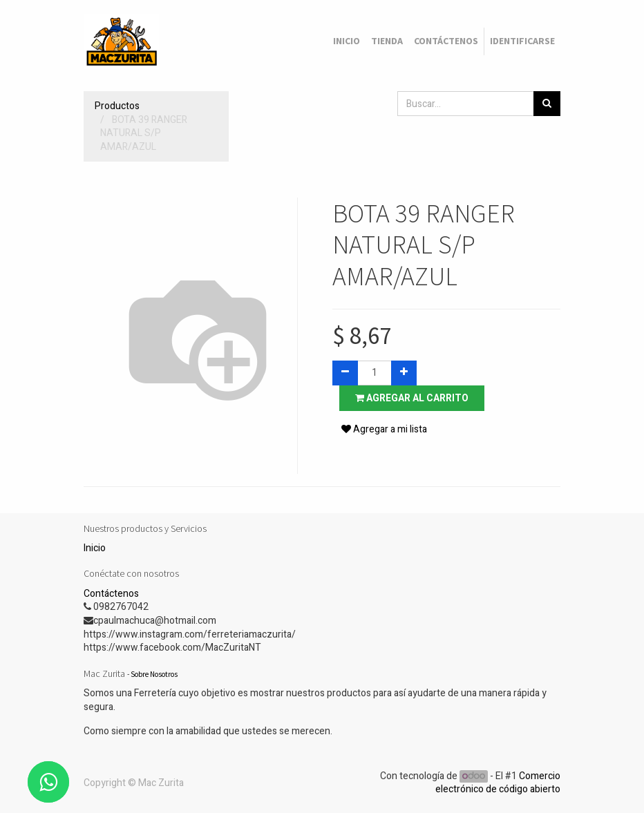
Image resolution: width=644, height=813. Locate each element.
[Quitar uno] (345, 373)
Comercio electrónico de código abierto (498, 783)
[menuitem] (347, 41)
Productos (117, 106)
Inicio (95, 548)
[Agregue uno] (404, 373)
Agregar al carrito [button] (412, 398)
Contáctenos (111, 594)
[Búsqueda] (547, 104)
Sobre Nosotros (154, 674)
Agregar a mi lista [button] (384, 429)
